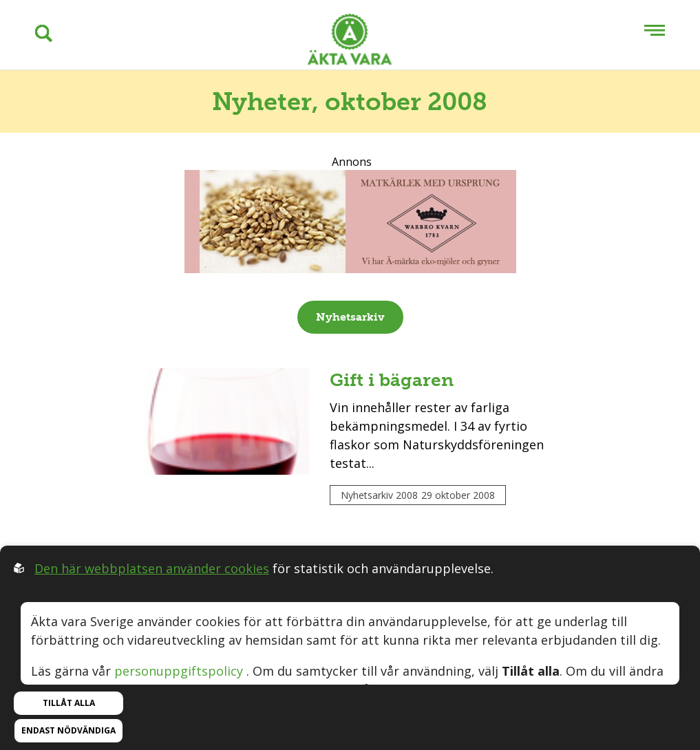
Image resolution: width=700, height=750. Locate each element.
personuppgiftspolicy (179, 671)
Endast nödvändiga (68, 730)
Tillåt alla (69, 703)
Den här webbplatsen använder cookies (152, 568)
